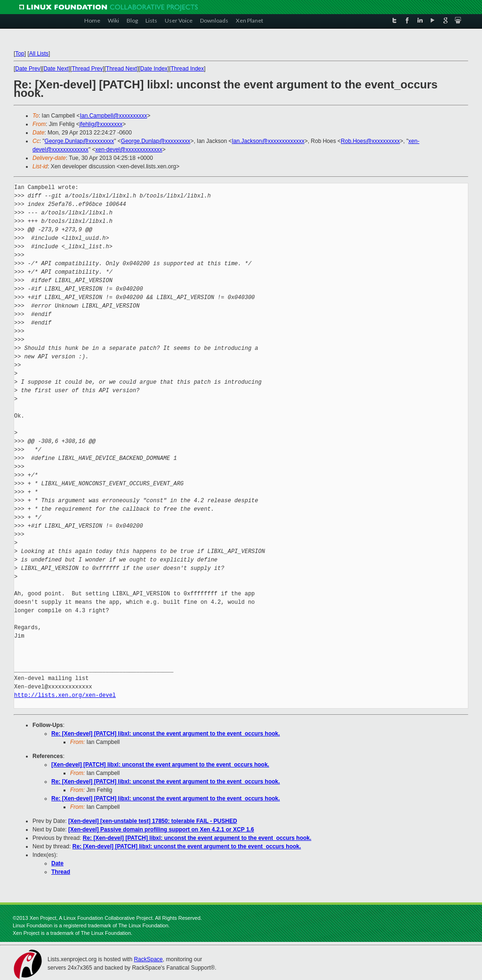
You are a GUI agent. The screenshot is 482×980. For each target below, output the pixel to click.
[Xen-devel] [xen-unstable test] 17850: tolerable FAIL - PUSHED (153, 821)
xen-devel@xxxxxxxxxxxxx (129, 150)
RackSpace (148, 959)
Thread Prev (87, 69)
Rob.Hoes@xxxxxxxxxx (370, 141)
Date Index (154, 69)
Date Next (56, 69)
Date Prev (28, 69)
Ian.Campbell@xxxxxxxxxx (114, 116)
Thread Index (188, 69)
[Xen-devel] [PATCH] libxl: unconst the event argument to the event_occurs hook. (160, 765)
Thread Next (121, 69)
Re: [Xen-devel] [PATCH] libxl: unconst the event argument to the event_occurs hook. (166, 734)
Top (20, 54)
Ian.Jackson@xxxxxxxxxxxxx (268, 141)
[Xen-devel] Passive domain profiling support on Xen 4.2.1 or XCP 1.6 (161, 830)
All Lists (39, 54)
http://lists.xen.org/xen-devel (65, 695)
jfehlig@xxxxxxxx (101, 124)
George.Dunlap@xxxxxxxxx (80, 141)
